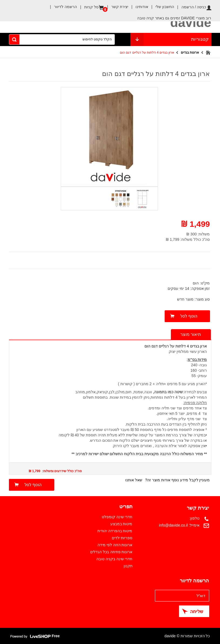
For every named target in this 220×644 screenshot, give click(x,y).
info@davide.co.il (173, 525)
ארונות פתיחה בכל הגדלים (111, 552)
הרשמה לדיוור (62, 7)
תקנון (128, 566)
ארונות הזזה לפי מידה (115, 545)
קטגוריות (171, 39)
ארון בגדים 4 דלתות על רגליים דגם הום (147, 53)
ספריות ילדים (122, 538)
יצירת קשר (116, 7)
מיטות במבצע (121, 524)
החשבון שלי (161, 7)
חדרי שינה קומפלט (117, 517)
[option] (141, 198)
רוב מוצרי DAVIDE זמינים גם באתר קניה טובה (174, 18)
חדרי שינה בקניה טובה (114, 559)
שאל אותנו (134, 480)
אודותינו (138, 7)
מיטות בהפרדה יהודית (115, 531)
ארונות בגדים (190, 53)
